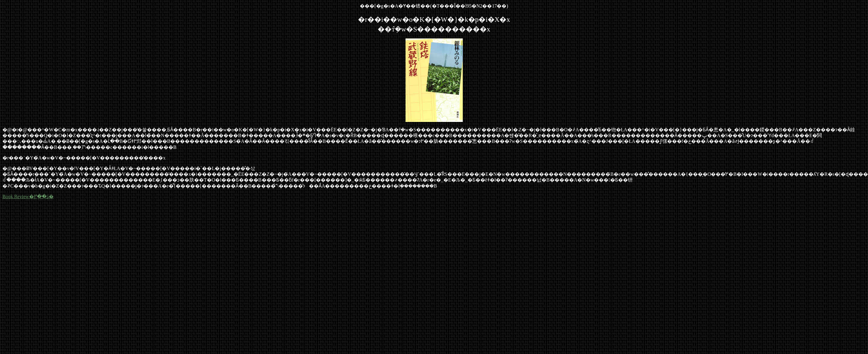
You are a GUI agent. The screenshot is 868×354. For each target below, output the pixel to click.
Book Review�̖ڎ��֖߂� (28, 197)
